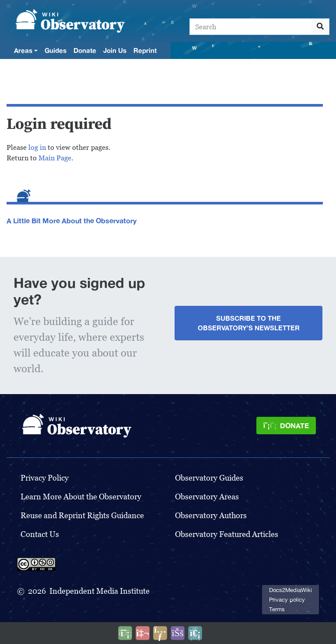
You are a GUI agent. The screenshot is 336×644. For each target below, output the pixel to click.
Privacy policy (287, 600)
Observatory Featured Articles (227, 534)
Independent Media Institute (100, 591)
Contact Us (40, 534)
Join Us (115, 50)
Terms (277, 609)
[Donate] (286, 426)
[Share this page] (160, 633)
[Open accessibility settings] (178, 633)
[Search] (251, 27)
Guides (56, 50)
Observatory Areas (207, 497)
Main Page (55, 158)
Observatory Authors (211, 515)
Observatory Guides (209, 478)
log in (37, 147)
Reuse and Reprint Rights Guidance (82, 515)
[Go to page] (320, 27)
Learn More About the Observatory (81, 497)
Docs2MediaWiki (290, 590)
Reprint (145, 50)
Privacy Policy (45, 478)
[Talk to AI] (143, 633)
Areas (23, 50)
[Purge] (195, 633)
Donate (85, 50)
